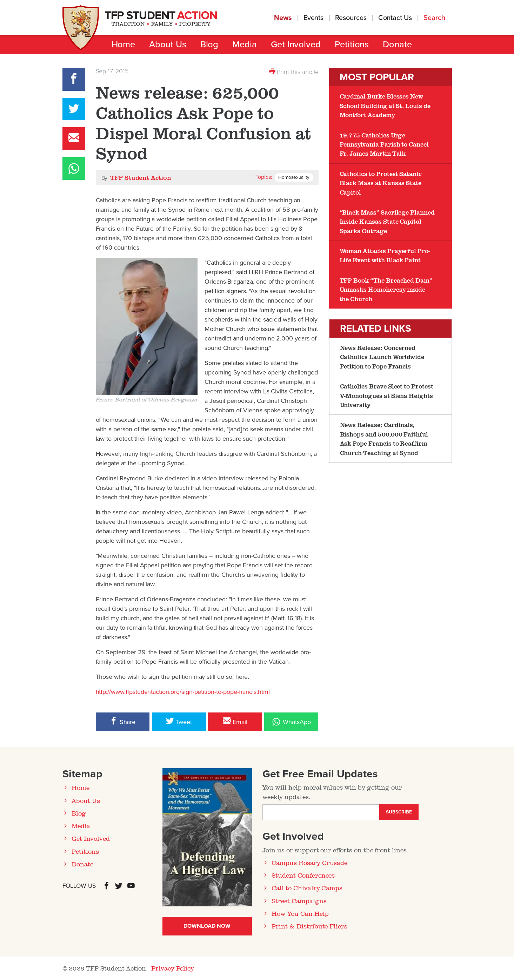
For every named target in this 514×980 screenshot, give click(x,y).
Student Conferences (303, 875)
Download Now (207, 926)
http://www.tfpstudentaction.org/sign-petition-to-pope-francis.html (183, 692)
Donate (397, 45)
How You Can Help (300, 913)
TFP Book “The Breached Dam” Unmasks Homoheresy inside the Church (386, 289)
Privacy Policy (173, 968)
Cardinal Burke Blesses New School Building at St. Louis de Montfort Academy (385, 105)
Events (314, 18)
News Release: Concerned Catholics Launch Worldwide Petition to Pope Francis (382, 357)
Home (124, 45)
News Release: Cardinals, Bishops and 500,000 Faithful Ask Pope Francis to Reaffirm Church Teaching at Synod (384, 438)
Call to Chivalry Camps (307, 888)
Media (245, 45)
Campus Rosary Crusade (309, 863)
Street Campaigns (299, 901)
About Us (168, 45)
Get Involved (296, 45)
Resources (351, 18)
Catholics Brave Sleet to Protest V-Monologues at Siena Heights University (387, 395)
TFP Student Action (141, 177)
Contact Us (395, 18)
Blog (209, 45)
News (283, 18)
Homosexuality (294, 177)
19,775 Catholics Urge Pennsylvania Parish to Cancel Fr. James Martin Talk (384, 144)
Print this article (294, 72)
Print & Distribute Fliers (309, 926)
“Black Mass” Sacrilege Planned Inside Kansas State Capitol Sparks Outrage (387, 221)
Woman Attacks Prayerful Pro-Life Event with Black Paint (385, 255)
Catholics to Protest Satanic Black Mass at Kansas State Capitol (381, 183)
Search (435, 18)
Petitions (352, 45)
